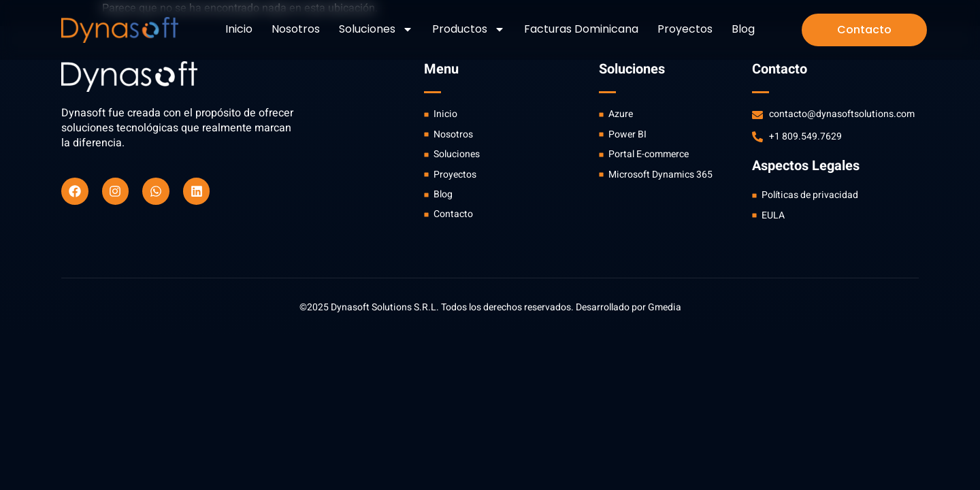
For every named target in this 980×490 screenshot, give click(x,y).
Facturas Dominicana (581, 29)
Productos (469, 29)
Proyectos (685, 29)
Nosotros (296, 29)
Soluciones (376, 29)
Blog (743, 29)
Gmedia (665, 307)
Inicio (239, 29)
